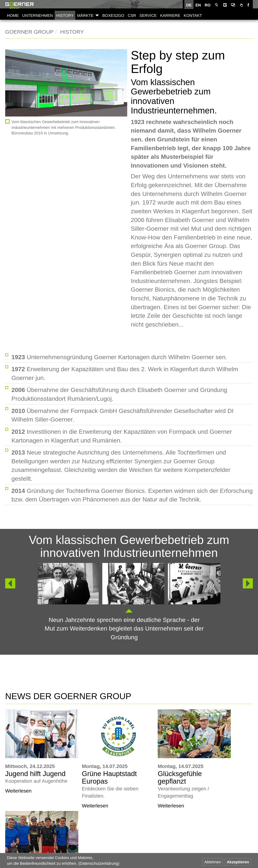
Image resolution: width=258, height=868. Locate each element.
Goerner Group (20, 5)
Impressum (240, 833)
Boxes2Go (113, 16)
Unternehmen (38, 16)
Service (148, 16)
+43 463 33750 (33, 850)
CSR (132, 16)
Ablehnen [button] (213, 862)
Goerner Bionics (183, 851)
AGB (234, 819)
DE (190, 5)
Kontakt (193, 16)
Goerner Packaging (102, 851)
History (65, 16)
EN (199, 5)
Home (13, 16)
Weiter (248, 581)
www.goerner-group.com (28, 819)
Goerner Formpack (143, 851)
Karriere (170, 16)
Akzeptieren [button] (238, 862)
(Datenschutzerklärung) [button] (99, 863)
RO (208, 5)
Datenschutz (241, 847)
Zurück (9, 581)
